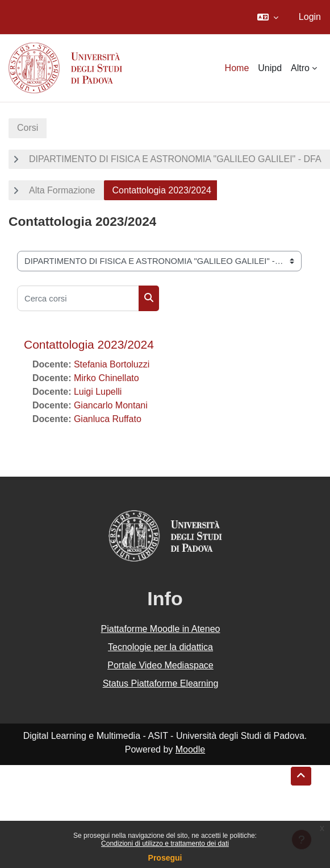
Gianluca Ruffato (108, 419)
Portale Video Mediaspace (160, 665)
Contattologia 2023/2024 (89, 344)
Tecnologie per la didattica (160, 647)
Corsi (28, 128)
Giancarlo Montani (111, 405)
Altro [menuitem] (300, 68)
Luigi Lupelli (98, 392)
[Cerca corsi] (78, 298)
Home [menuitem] (237, 68)
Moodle (190, 749)
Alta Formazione (62, 190)
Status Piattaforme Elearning (161, 683)
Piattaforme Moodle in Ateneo (161, 629)
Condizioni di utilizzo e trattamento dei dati (165, 844)
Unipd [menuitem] (270, 68)
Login (310, 17)
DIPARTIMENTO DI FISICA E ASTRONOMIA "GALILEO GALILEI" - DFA (175, 159)
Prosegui (165, 858)
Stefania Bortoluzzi (112, 364)
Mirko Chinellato (106, 378)
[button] (268, 17)
